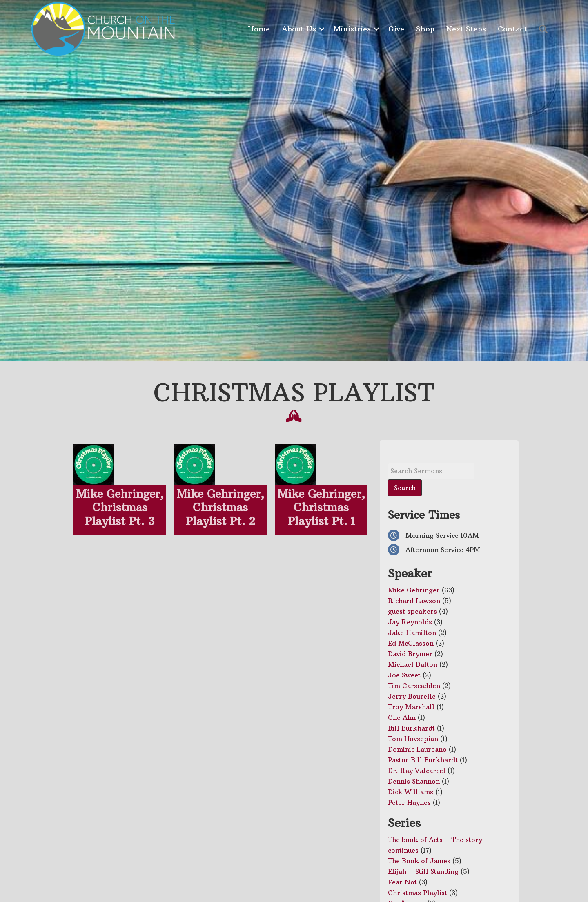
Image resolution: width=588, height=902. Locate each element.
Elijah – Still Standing (423, 871)
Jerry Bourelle (412, 696)
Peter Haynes (409, 802)
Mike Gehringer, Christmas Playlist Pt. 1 (321, 508)
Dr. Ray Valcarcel (417, 771)
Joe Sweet (404, 675)
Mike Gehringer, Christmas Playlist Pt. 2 (220, 508)
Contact (512, 29)
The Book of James (419, 861)
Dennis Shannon (414, 781)
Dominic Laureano (417, 749)
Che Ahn (402, 717)
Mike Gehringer (414, 590)
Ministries (352, 29)
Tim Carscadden (414, 686)
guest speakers (412, 611)
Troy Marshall (411, 707)
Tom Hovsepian (413, 739)
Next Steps (466, 29)
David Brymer (410, 654)
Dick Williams (411, 792)
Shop (425, 29)
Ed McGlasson (411, 643)
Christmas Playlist (418, 893)
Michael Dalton (413, 664)
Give (396, 29)
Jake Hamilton (412, 633)
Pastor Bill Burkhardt (423, 760)
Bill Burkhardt (411, 728)
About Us (299, 29)
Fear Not (402, 882)
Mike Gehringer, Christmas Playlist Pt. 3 (120, 508)
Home (259, 29)
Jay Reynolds (410, 622)
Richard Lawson (414, 601)
